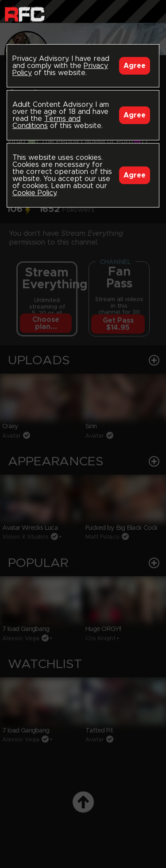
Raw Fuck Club (25, 13)
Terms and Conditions (46, 122)
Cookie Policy (34, 193)
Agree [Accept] (135, 66)
